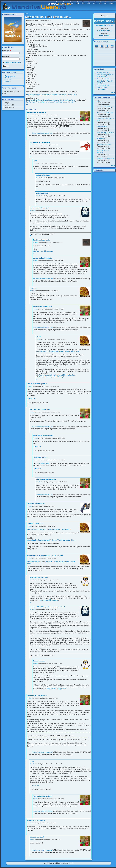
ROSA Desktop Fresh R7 (104, 30)
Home (27, 14)
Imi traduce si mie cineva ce (40, 142)
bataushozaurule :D (37, 837)
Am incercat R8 (102, 127)
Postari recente (10, 76)
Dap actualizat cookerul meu (37, 696)
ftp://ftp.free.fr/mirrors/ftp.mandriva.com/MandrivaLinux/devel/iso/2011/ (51, 102)
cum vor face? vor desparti (106, 107)
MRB (95, 3)
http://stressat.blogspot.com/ (49, 600)
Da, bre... (39, 336)
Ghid (89, 3)
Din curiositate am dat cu (105, 159)
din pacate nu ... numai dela (40, 409)
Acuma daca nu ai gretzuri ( (43, 796)
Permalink (29, 115)
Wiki (77, 3)
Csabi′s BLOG (31, 399)
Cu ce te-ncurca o (39, 661)
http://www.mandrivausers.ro (43, 251)
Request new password (13, 62)
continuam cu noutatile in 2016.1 (105, 120)
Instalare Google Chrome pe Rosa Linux (105, 76)
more (113, 166)
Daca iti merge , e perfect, (105, 133)
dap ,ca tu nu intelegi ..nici (42, 306)
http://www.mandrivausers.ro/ (50, 133)
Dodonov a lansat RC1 (35, 524)
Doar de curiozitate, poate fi (37, 384)
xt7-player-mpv (102, 87)
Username (7, 51)
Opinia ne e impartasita (41, 240)
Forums (8, 82)
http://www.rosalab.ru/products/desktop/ (50, 377)
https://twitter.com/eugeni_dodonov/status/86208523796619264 (49, 529)
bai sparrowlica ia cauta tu (42, 258)
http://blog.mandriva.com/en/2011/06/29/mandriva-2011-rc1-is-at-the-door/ (52, 95)
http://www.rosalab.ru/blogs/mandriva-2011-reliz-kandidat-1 (56, 375)
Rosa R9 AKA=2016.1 (104, 73)
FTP (106, 3)
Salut (98, 101)
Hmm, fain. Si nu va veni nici (43, 436)
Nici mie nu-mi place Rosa (39, 577)
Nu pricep (33, 288)
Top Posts (8, 78)
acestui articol (44, 463)
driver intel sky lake (103, 79)
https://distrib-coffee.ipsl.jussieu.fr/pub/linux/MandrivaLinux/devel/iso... (51, 100)
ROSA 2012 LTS (104, 36)
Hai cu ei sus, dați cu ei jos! (39, 208)
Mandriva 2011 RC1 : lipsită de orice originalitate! (47, 607)
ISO (100, 3)
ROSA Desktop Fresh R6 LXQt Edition (105, 82)
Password (6, 57)
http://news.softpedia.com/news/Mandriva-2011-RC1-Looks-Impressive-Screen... (51, 562)
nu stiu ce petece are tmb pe (46, 479)
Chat (83, 3)
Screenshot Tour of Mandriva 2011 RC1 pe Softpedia (45, 555)
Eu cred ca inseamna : (44, 175)
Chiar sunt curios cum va (36, 504)
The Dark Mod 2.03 (103, 85)
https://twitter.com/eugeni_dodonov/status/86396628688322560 (58, 352)
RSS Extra (8, 80)
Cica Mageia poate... (40, 457)
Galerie (71, 3)
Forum (63, 3)
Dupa (35, 160)
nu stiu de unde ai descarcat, (103, 152)
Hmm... (32, 761)
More (113, 93)
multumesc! (101, 139)
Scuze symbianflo (42, 193)
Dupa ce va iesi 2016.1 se (105, 113)
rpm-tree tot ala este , (104, 145)
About (112, 3)
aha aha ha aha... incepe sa (36, 112)
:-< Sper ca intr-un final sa (36, 820)
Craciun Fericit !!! (102, 89)
